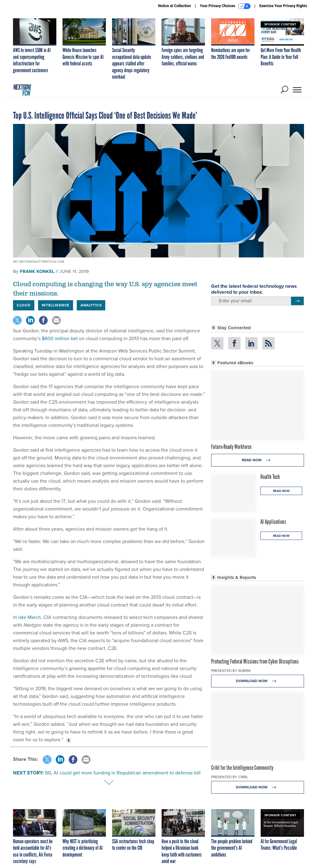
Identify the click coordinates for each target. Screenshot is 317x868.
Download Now (258, 681)
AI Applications (273, 522)
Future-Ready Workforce (231, 447)
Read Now (258, 460)
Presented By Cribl (230, 777)
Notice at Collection (174, 6)
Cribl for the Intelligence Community (242, 768)
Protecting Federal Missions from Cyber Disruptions (255, 661)
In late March (27, 617)
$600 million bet (60, 338)
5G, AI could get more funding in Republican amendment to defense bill (123, 773)
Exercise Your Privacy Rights (283, 6)
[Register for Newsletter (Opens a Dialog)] (297, 301)
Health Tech (270, 477)
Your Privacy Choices (225, 6)
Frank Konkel (37, 271)
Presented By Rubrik (231, 671)
